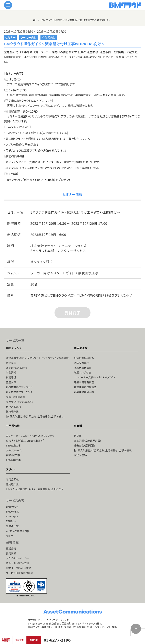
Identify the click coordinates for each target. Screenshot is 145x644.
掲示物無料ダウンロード (19, 387)
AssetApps (12, 516)
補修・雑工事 (13, 455)
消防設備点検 (82, 363)
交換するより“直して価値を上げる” (25, 440)
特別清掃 (11, 372)
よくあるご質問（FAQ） (18, 531)
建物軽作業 (12, 411)
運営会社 (11, 548)
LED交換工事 (13, 445)
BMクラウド (12, 507)
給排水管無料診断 (84, 358)
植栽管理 (11, 377)
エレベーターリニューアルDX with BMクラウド (31, 436)
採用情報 (11, 553)
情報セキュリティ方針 (18, 563)
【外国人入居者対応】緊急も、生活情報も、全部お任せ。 (35, 416)
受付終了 (72, 313)
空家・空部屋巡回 (16, 397)
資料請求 (20, 640)
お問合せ (34, 640)
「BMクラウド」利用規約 (19, 568)
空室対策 (11, 382)
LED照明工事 (13, 460)
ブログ (10, 536)
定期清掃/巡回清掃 (17, 368)
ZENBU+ (11, 521)
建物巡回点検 (14, 407)
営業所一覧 (12, 526)
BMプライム (13, 511)
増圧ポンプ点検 (82, 372)
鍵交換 (78, 436)
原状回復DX (81, 455)
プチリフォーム (14, 450)
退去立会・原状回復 (85, 445)
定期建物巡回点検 (84, 392)
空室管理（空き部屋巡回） (20, 402)
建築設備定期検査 (84, 382)
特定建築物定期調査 (85, 387)
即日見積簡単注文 (6, 640)
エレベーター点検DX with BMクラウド (95, 377)
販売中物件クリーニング (19, 392)
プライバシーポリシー (18, 558)
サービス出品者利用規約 (20, 573)
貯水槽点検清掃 (83, 368)
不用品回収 (12, 479)
